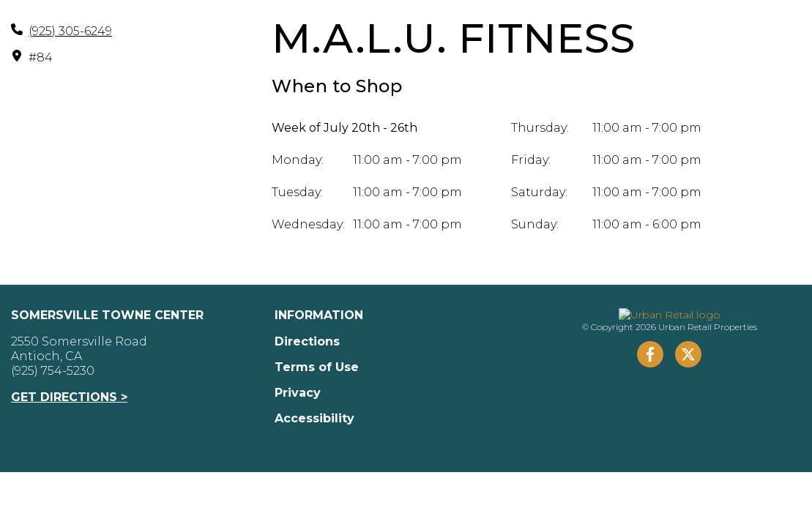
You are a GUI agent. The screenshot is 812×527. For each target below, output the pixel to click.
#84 (41, 57)
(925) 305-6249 (70, 31)
